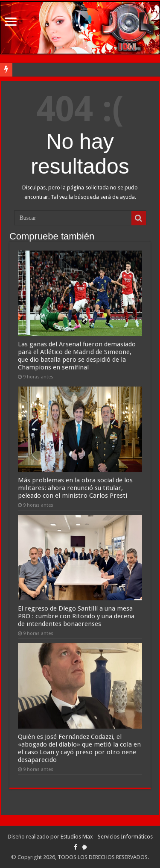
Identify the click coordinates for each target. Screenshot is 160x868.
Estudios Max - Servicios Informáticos (107, 837)
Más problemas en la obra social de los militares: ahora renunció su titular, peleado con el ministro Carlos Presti (75, 488)
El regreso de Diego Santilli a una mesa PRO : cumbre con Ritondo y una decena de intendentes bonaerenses (76, 616)
